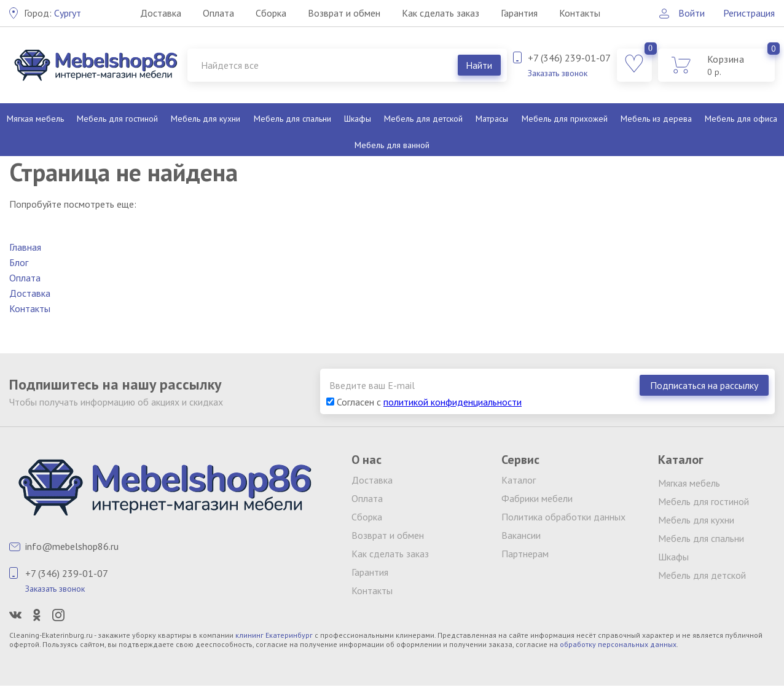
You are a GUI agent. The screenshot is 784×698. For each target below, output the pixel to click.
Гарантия (519, 13)
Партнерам (525, 554)
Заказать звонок (558, 73)
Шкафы (358, 119)
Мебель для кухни (206, 119)
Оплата (218, 13)
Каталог (519, 480)
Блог (19, 262)
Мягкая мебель (35, 119)
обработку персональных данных (618, 644)
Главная (25, 247)
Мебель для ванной (392, 145)
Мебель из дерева (656, 119)
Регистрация (749, 13)
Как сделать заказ (441, 13)
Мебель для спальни (292, 119)
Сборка (271, 13)
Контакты (580, 13)
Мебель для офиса (741, 119)
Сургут (53, 13)
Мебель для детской (423, 119)
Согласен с (424, 402)
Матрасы (492, 119)
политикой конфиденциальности (453, 402)
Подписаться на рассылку (704, 385)
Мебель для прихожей (565, 119)
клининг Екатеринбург (274, 635)
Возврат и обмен (344, 13)
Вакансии (521, 535)
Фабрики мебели (537, 498)
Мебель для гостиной (117, 119)
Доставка (161, 13)
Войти (692, 13)
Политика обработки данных (563, 517)
